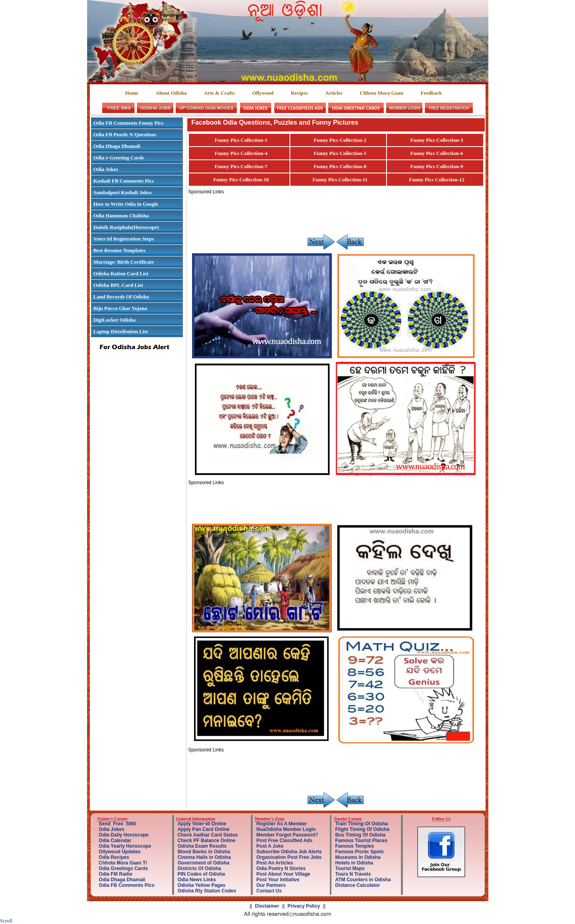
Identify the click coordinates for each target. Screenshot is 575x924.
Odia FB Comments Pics (126, 885)
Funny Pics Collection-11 (340, 180)
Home (132, 93)
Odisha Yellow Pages (202, 885)
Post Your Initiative (278, 880)
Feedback (431, 93)
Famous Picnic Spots (359, 852)
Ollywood (263, 93)
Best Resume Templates (120, 250)
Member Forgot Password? (287, 835)
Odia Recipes (114, 857)
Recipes (299, 93)
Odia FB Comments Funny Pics (129, 123)
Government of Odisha (203, 863)
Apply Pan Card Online (204, 829)
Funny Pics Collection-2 (340, 140)
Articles (334, 93)
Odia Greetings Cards (123, 868)
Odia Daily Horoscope (124, 835)
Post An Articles (275, 863)
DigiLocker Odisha (115, 320)
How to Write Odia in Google (126, 204)
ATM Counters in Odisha (363, 880)
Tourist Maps (350, 868)
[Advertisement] (333, 213)
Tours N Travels (353, 874)
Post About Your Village (283, 874)
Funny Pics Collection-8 (340, 166)
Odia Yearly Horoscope (125, 846)
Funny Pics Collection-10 (241, 180)
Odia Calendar (115, 841)
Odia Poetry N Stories (281, 868)
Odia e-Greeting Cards (119, 158)
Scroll (6, 921)
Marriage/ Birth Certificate (124, 262)
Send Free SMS (117, 824)
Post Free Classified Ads (284, 841)
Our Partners (271, 885)
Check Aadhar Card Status (208, 835)
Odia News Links (197, 880)
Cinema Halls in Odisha (204, 857)
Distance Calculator (357, 885)
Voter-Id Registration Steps (124, 239)
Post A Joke (270, 846)
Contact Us (269, 891)
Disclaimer (267, 906)
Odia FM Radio (115, 874)
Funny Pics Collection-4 (241, 153)
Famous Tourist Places (361, 841)
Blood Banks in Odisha (204, 852)
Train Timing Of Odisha (361, 824)
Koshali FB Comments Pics (124, 181)
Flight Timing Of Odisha (362, 829)
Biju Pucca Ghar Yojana (120, 308)
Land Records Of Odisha (121, 297)
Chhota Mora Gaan (382, 93)
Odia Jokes (106, 169)
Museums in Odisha (358, 857)
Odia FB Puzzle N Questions (125, 134)
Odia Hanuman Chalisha (121, 216)
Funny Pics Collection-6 (437, 153)
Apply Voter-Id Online (202, 824)
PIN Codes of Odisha (201, 874)
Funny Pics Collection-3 (437, 140)
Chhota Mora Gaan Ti (123, 863)
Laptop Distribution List (121, 331)
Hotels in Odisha (354, 863)
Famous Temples (354, 846)
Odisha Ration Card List (121, 273)
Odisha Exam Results (202, 846)
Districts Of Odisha (199, 868)
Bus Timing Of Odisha (360, 835)
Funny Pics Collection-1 (241, 140)
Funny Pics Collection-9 (437, 166)
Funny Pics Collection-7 (241, 166)
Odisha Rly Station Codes (207, 891)
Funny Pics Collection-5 (340, 153)
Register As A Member (282, 824)
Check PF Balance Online (207, 841)
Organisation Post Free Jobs (289, 857)
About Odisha (171, 93)
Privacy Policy (304, 906)
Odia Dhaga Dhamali (117, 146)
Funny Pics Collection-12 (437, 180)
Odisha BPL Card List (118, 285)
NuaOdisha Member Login (286, 829)
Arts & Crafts (219, 93)
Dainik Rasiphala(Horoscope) (126, 227)
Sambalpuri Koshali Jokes (123, 192)
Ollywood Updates (120, 852)
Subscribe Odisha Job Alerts (289, 852)
